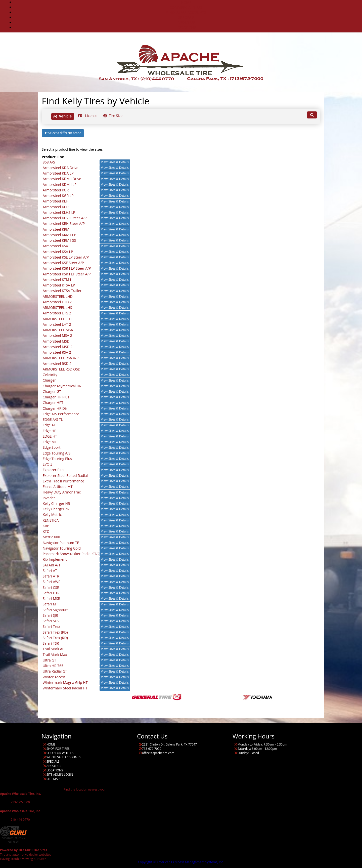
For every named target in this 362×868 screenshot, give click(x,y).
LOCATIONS (186, 27)
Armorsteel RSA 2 (57, 352)
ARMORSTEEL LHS (57, 307)
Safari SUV (51, 621)
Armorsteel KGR (56, 190)
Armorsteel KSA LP (58, 252)
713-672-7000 (20, 802)
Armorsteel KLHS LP (59, 212)
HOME (51, 744)
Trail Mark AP (54, 649)
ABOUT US (186, 22)
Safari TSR (51, 643)
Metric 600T (52, 537)
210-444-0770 (20, 820)
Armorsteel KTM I (57, 280)
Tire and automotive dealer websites (26, 852)
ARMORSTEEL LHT (57, 319)
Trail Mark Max (55, 655)
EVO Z (48, 464)
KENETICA (51, 520)
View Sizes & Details (115, 162)
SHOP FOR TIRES (58, 749)
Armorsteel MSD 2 (58, 347)
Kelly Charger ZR (56, 509)
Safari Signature (56, 610)
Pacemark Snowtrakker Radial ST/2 (71, 554)
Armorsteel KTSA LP (59, 285)
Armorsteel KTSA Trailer (62, 291)
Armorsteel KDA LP (58, 173)
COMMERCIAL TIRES (186, 7)
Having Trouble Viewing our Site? (23, 859)
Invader (49, 498)
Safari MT (50, 604)
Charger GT (52, 391)
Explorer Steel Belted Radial (65, 476)
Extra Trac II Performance (63, 481)
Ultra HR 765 (53, 666)
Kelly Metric (52, 514)
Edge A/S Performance (61, 414)
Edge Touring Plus (57, 459)
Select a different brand (63, 133)
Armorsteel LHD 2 (57, 302)
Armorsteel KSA (55, 246)
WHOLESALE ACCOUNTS (186, 12)
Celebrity (50, 375)
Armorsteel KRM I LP (59, 235)
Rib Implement (55, 559)
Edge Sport (52, 447)
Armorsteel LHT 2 (57, 324)
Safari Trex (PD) (55, 632)
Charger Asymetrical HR (62, 386)
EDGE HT (50, 436)
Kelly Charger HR (56, 503)
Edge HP (50, 431)
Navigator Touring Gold (62, 548)
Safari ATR (51, 576)
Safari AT (50, 571)
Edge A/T (50, 425)
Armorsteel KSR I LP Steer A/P (67, 268)
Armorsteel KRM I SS (59, 240)
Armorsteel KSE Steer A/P (63, 263)
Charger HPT (53, 403)
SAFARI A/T (52, 565)
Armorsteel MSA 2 (57, 335)
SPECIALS (186, 17)
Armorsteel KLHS (57, 207)
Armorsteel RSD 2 (57, 364)
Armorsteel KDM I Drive (62, 179)
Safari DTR (51, 593)
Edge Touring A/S (57, 453)
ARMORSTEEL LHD (58, 296)
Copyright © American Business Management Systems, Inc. (181, 862)
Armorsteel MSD (56, 341)
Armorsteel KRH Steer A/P (64, 223)
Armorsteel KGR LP (58, 196)
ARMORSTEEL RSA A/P (61, 358)
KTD (46, 531)
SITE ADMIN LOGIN (60, 775)
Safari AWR (52, 582)
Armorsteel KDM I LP (60, 184)
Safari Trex (51, 626)
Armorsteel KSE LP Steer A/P (66, 257)
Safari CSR (51, 587)
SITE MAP (53, 779)
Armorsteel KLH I (57, 201)
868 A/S (49, 162)
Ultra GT (50, 660)
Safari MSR (52, 598)
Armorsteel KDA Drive (61, 168)
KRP (46, 526)
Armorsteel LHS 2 (57, 313)
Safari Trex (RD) (55, 638)
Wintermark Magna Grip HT (65, 683)
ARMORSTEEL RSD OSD (62, 369)
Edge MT (50, 442)
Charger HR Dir (55, 408)
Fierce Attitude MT (58, 487)
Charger (49, 380)
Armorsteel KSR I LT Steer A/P (67, 274)
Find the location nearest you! (85, 789)
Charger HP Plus (56, 397)
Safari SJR (50, 615)
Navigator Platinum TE (61, 543)
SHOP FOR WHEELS (60, 753)
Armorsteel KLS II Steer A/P (65, 218)
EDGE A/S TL (53, 419)
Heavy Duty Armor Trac (62, 492)
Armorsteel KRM (56, 229)
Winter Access (54, 677)
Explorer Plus (54, 470)
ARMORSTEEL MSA (58, 330)
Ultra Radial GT (55, 671)
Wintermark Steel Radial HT (65, 688)
